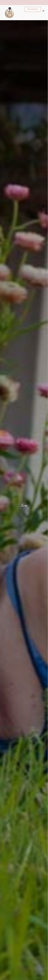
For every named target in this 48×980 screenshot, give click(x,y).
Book (33, 9)
